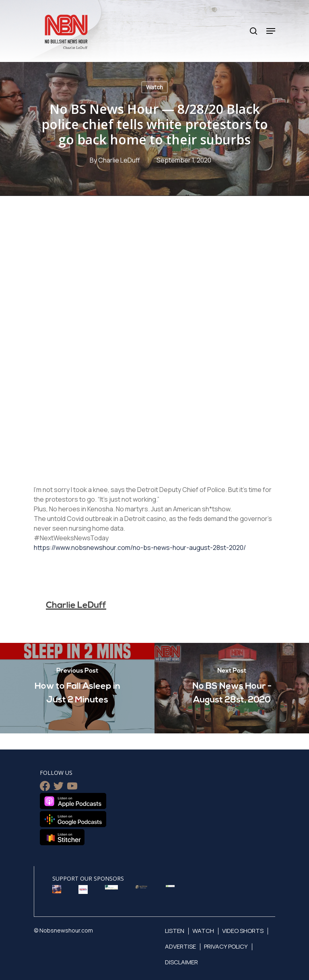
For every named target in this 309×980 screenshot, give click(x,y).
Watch (154, 87)
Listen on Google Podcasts (73, 819)
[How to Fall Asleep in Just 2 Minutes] (77, 688)
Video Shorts (243, 931)
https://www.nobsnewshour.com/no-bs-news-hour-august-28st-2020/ (140, 548)
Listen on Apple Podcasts (73, 801)
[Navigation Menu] (271, 31)
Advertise (180, 946)
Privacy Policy (226, 946)
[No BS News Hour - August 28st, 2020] (232, 688)
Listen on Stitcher (62, 837)
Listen (175, 931)
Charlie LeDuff (119, 160)
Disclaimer (181, 962)
